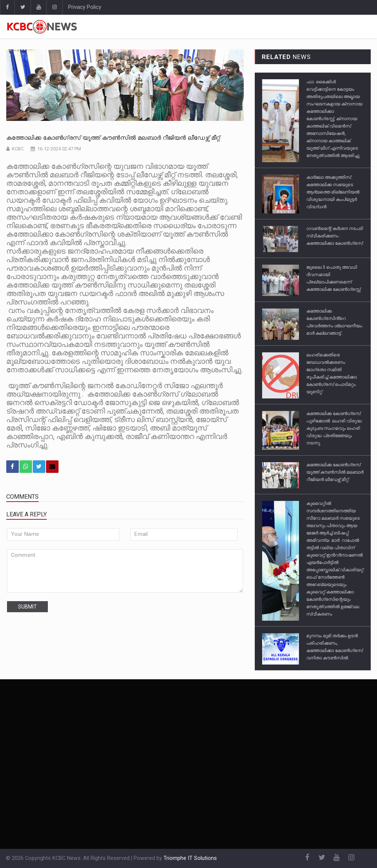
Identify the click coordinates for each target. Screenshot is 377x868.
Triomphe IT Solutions (190, 858)
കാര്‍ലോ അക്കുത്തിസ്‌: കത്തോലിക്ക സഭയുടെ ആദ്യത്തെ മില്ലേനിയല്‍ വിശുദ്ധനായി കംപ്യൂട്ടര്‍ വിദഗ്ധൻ (333, 192)
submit (27, 607)
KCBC (18, 149)
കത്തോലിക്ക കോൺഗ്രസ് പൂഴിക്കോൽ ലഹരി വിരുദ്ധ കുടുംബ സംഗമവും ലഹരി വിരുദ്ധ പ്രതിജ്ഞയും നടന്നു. (334, 428)
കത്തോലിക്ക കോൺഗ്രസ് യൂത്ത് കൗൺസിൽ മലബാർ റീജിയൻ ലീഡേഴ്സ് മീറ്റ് (113, 138)
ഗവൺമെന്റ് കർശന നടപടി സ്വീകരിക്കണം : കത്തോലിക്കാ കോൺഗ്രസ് (335, 236)
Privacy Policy (85, 7)
